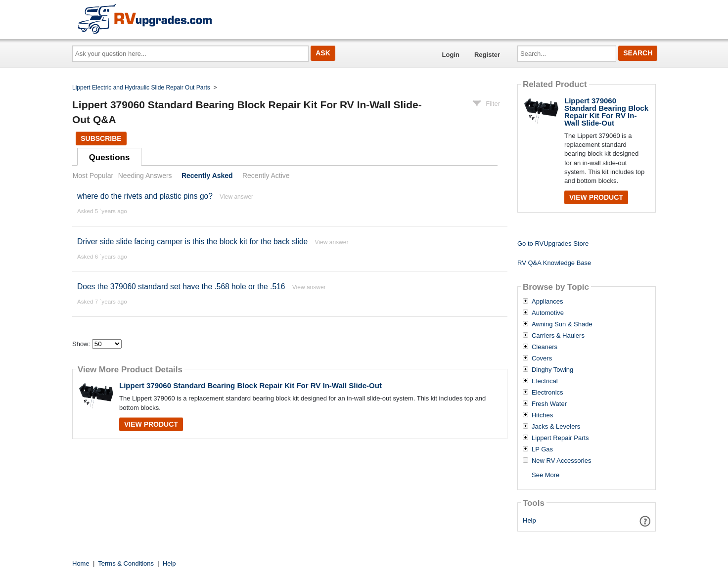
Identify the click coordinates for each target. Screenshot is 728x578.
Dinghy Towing (552, 370)
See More (546, 475)
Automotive (548, 313)
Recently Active (266, 176)
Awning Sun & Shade (562, 324)
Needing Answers (145, 176)
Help (529, 520)
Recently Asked (207, 176)
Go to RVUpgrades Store (553, 244)
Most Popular (93, 176)
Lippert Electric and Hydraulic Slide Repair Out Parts (141, 88)
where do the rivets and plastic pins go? (145, 196)
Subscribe (101, 138)
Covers (542, 358)
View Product (151, 424)
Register (487, 55)
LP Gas (542, 449)
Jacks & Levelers (556, 427)
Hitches (542, 415)
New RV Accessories (561, 461)
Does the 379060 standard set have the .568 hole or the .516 (181, 287)
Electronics (547, 393)
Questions (110, 157)
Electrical (545, 381)
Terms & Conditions (126, 563)
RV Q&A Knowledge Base (554, 263)
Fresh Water (549, 404)
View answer (236, 197)
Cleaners (545, 347)
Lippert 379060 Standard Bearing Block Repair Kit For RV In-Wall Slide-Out (250, 385)
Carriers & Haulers (558, 336)
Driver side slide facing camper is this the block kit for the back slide (192, 242)
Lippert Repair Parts (560, 438)
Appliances (547, 302)
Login (451, 55)
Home (81, 563)
